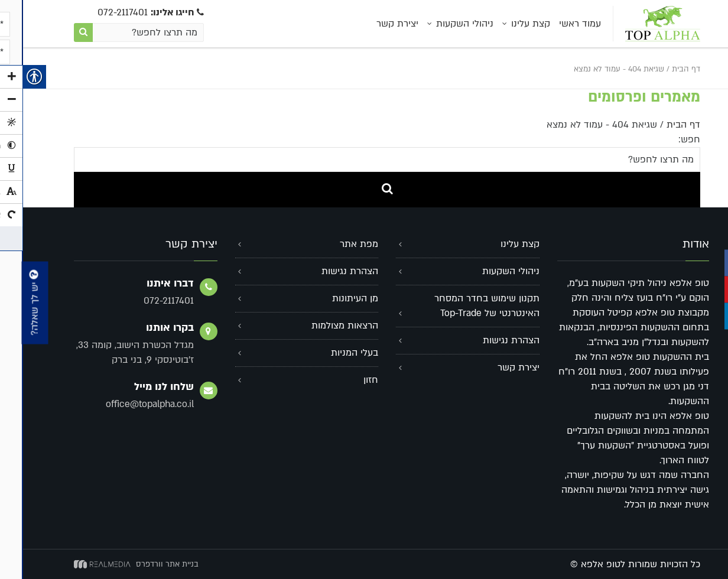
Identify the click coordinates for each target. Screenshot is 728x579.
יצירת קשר (374, 24)
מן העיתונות (332, 298)
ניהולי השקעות (442, 24)
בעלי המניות (331, 353)
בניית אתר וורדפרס (144, 564)
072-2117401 (128, 12)
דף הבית (663, 69)
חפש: (666, 139)
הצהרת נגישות (488, 340)
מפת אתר (336, 244)
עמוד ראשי (557, 24)
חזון (348, 380)
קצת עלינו (508, 24)
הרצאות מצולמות (322, 326)
